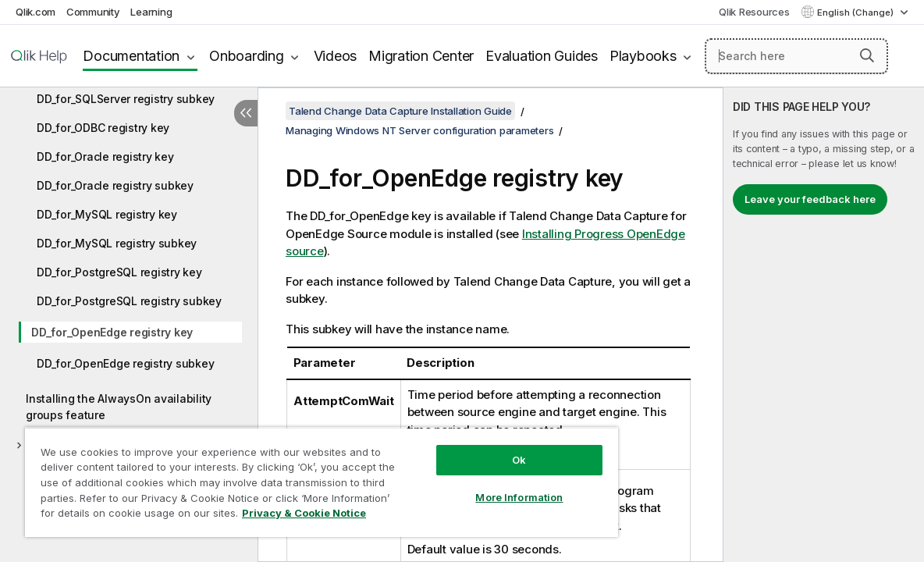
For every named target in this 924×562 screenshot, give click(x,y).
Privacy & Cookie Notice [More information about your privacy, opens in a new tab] (131, 516)
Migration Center (421, 56)
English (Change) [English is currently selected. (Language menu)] (856, 12)
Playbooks (643, 56)
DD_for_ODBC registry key (103, 128)
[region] (293, 476)
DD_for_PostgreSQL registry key (119, 272)
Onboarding (247, 56)
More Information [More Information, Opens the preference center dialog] (471, 486)
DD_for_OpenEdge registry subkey (125, 363)
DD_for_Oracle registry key (105, 157)
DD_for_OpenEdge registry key (112, 332)
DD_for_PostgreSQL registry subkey (129, 301)
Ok (471, 448)
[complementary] (824, 325)
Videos (336, 56)
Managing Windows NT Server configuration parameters (419, 130)
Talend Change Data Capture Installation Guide (400, 111)
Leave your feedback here (810, 199)
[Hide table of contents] (246, 113)
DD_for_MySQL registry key (107, 214)
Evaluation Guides (542, 56)
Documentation (131, 56)
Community (93, 12)
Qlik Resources (754, 12)
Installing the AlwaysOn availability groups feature (119, 407)
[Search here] (796, 56)
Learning (151, 12)
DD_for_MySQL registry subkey (117, 243)
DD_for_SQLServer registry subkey (126, 99)
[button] (867, 55)
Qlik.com (36, 12)
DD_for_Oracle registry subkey (115, 185)
